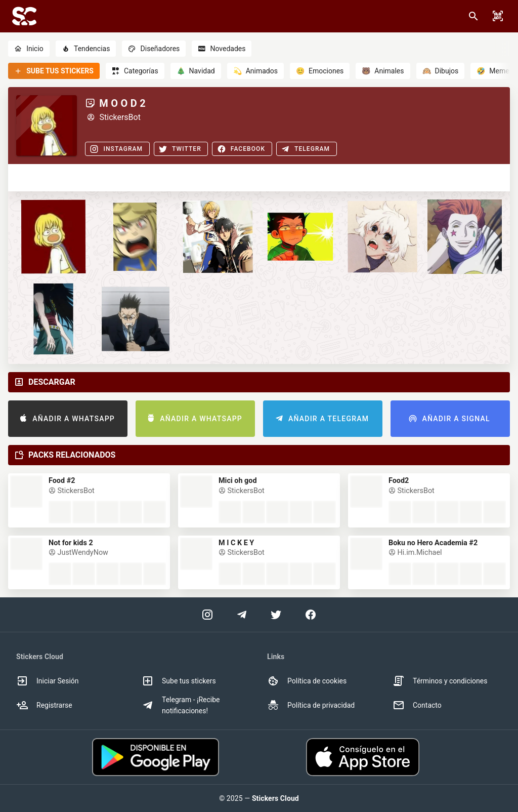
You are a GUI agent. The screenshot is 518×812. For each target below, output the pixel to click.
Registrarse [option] (44, 705)
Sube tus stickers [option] (179, 681)
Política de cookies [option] (307, 681)
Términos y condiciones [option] (440, 681)
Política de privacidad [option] (311, 705)
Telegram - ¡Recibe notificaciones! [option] (181, 705)
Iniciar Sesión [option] (48, 681)
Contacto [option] (417, 705)
